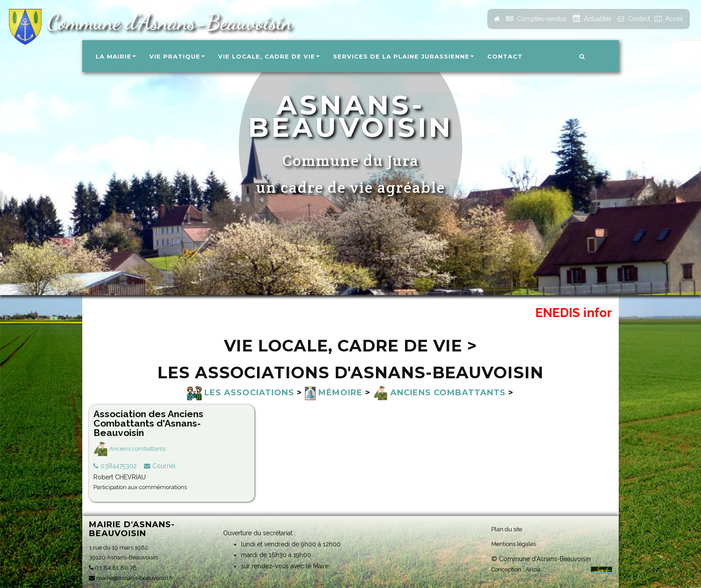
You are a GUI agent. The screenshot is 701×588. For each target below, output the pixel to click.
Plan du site (507, 529)
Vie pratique (177, 56)
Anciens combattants (439, 393)
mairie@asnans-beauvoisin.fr (131, 578)
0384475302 (119, 466)
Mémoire (334, 393)
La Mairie (116, 56)
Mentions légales (514, 544)
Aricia (533, 569)
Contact (505, 56)
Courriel (164, 466)
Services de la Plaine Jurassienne (403, 56)
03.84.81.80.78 (113, 568)
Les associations (241, 393)
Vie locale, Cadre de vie (269, 56)
